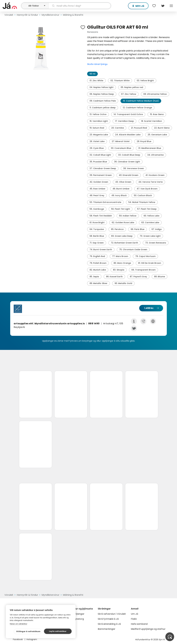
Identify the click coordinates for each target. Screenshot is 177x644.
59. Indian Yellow (128, 216)
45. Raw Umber (97, 189)
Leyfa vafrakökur (58, 631)
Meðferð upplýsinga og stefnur (148, 629)
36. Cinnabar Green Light (127, 162)
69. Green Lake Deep (122, 236)
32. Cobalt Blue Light (100, 155)
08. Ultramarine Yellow (155, 94)
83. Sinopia (119, 270)
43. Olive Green (123, 182)
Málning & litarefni (73, 15)
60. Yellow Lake (151, 216)
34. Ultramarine (156, 155)
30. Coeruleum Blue (121, 148)
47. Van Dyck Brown (147, 189)
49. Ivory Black (119, 195)
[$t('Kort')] (163, 6)
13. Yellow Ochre (98, 114)
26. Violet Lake (97, 141)
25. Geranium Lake (157, 135)
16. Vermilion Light (99, 121)
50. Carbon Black (143, 195)
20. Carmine (118, 128)
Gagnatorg (78, 619)
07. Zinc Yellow (129, 94)
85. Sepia (94, 277)
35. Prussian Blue (98, 162)
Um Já (134, 614)
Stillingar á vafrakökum (28, 631)
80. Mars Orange (122, 263)
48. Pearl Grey (97, 195)
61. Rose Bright (97, 222)
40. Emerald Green (129, 175)
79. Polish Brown (98, 263)
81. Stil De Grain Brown (150, 263)
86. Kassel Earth (114, 277)
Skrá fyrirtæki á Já (108, 619)
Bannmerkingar (107, 629)
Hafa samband (139, 624)
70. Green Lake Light (150, 236)
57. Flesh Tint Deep (147, 209)
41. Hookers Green (155, 175)
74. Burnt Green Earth (101, 250)
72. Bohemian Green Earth (124, 243)
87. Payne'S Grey (138, 277)
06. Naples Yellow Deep (102, 94)
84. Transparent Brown (143, 270)
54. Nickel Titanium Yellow (142, 202)
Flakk (134, 619)
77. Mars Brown (120, 256)
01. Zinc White (96, 81)
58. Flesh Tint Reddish (101, 216)
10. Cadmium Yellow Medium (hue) (141, 101)
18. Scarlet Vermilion (151, 121)
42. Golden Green (99, 182)
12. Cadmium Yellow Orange (137, 108)
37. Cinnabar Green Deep (103, 168)
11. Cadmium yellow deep (103, 108)
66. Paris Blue (138, 229)
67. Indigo (157, 229)
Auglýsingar (78, 614)
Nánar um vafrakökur (18, 624)
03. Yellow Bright (145, 81)
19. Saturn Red (97, 128)
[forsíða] (12, 6)
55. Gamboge (97, 209)
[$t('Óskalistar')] (154, 6)
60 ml (92, 74)
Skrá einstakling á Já (109, 624)
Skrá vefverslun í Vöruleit (112, 614)
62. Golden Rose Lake (123, 222)
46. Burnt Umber (121, 189)
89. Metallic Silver (98, 283)
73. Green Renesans (156, 243)
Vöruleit (9, 15)
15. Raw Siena (157, 114)
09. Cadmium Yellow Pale (103, 101)
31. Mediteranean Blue (150, 148)
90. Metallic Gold (123, 283)
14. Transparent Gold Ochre (128, 114)
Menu (171, 6)
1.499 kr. (149, 308)
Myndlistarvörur (50, 15)
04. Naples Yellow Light (102, 87)
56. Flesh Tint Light (121, 209)
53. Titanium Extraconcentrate (105, 202)
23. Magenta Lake (99, 135)
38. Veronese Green (134, 168)
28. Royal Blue (144, 141)
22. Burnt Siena (162, 128)
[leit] (80, 6)
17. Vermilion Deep (124, 121)
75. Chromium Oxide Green (133, 250)
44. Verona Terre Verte (151, 182)
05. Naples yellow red (132, 87)
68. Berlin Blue (97, 236)
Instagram (32, 639)
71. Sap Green (97, 243)
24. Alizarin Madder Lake (128, 135)
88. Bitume (160, 277)
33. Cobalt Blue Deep (129, 155)
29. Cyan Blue (97, 148)
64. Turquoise (97, 229)
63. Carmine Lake (150, 222)
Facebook (18, 639)
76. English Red (97, 256)
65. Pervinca (117, 229)
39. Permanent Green (101, 175)
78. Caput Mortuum (145, 256)
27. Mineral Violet (121, 141)
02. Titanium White (120, 81)
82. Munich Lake (98, 270)
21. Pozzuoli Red (139, 128)
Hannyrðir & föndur (27, 15)
